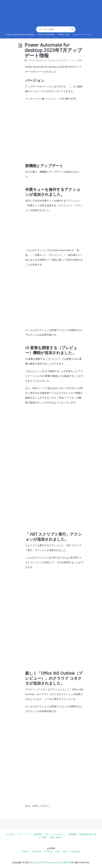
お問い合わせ (24, 40)
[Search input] (55, 29)
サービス (10, 40)
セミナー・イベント (82, 34)
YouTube (48, 851)
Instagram (75, 851)
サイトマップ (24, 834)
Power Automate (46, 34)
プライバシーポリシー (55, 834)
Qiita (65, 851)
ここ (71, 86)
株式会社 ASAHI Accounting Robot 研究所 (50, 862)
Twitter (25, 851)
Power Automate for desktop (20, 34)
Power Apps (64, 34)
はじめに (11, 834)
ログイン (37, 40)
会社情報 (37, 834)
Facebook (36, 851)
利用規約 (73, 834)
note (58, 851)
